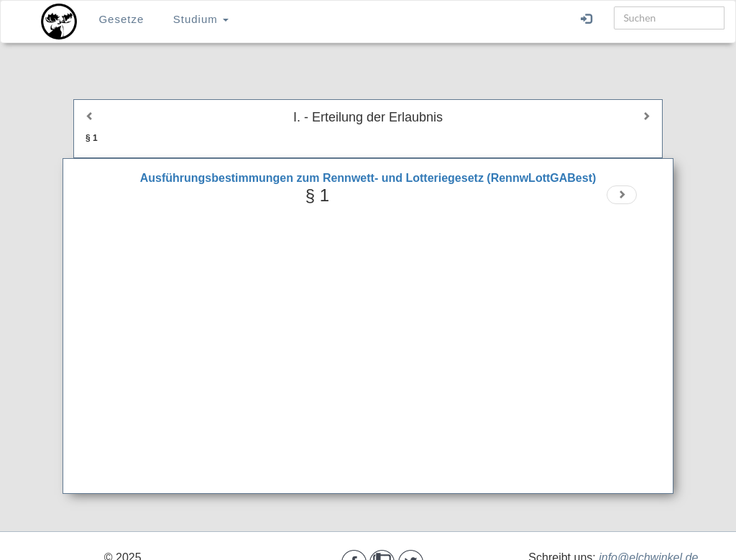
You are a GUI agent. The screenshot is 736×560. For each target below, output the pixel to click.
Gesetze (121, 19)
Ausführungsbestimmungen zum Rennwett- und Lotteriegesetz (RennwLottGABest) (368, 178)
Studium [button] (201, 19)
